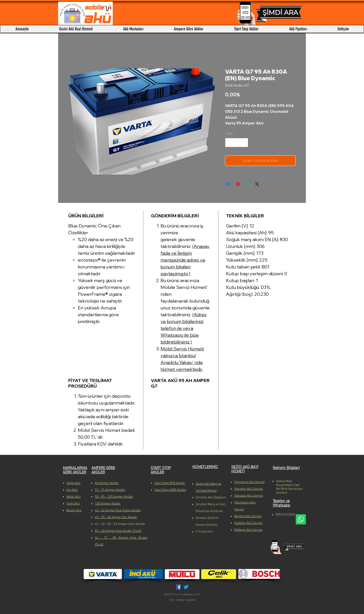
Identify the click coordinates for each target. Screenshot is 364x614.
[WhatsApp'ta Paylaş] (247, 184)
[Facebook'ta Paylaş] (228, 184)
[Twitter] (186, 587)
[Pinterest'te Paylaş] (238, 184)
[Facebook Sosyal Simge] (178, 587)
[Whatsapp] (301, 519)
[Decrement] (229, 143)
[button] (133, 29)
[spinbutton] (237, 143)
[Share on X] (257, 184)
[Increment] (244, 143)
